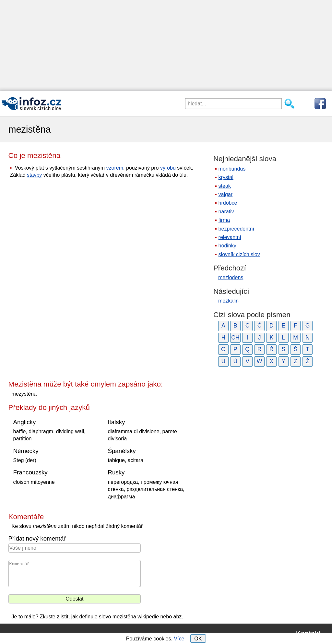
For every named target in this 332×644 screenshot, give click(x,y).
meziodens (231, 277)
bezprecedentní (236, 229)
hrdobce (228, 203)
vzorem (115, 168)
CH (235, 338)
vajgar (226, 194)
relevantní (230, 237)
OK (198, 639)
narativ (226, 212)
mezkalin (228, 301)
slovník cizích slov (239, 254)
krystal (226, 177)
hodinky (227, 246)
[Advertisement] (166, 45)
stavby (34, 175)
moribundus (232, 169)
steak (225, 186)
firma (224, 220)
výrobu (168, 168)
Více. (180, 639)
